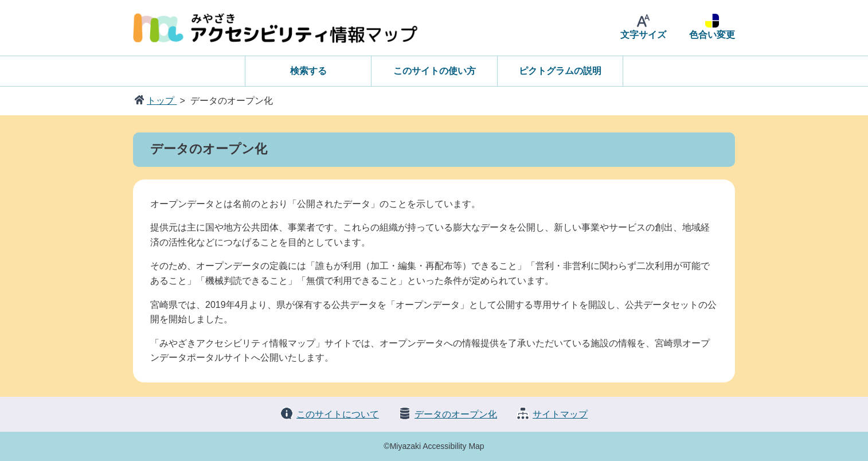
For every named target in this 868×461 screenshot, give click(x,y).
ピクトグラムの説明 (560, 71)
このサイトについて (338, 414)
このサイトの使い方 (435, 71)
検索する (308, 71)
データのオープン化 (456, 414)
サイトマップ (560, 414)
